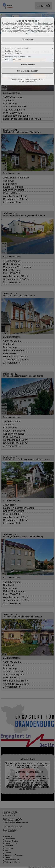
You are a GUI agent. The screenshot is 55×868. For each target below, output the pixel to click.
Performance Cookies (14, 54)
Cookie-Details (17, 80)
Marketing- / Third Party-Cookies (18, 57)
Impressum (40, 80)
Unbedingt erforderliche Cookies (18, 48)
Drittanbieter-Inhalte (13, 59)
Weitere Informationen (28, 81)
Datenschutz (29, 80)
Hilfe (27, 34)
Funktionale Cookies (13, 51)
